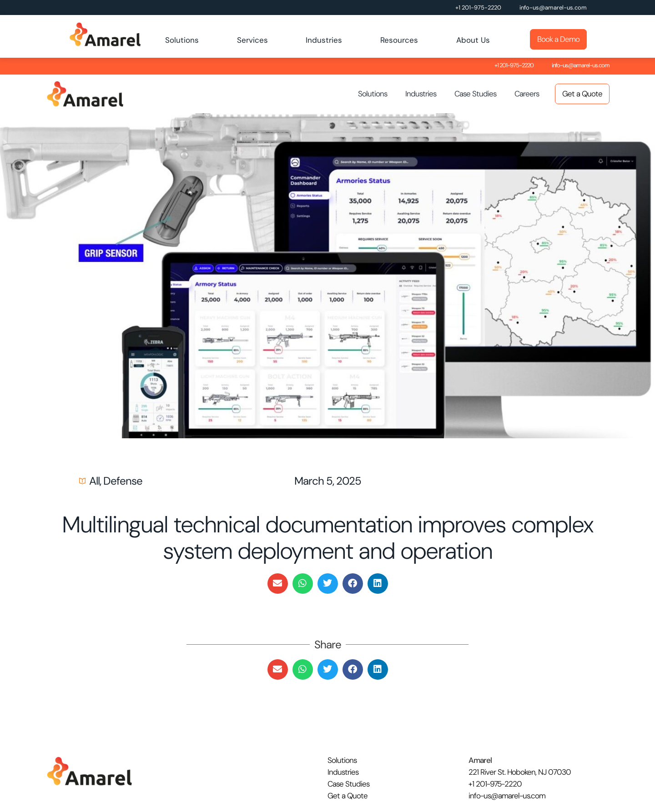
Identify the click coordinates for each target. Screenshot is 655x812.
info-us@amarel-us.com (553, 8)
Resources (399, 40)
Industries (324, 40)
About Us (473, 40)
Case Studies (475, 94)
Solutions (182, 40)
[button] (278, 584)
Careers (527, 94)
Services (252, 40)
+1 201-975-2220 (478, 8)
